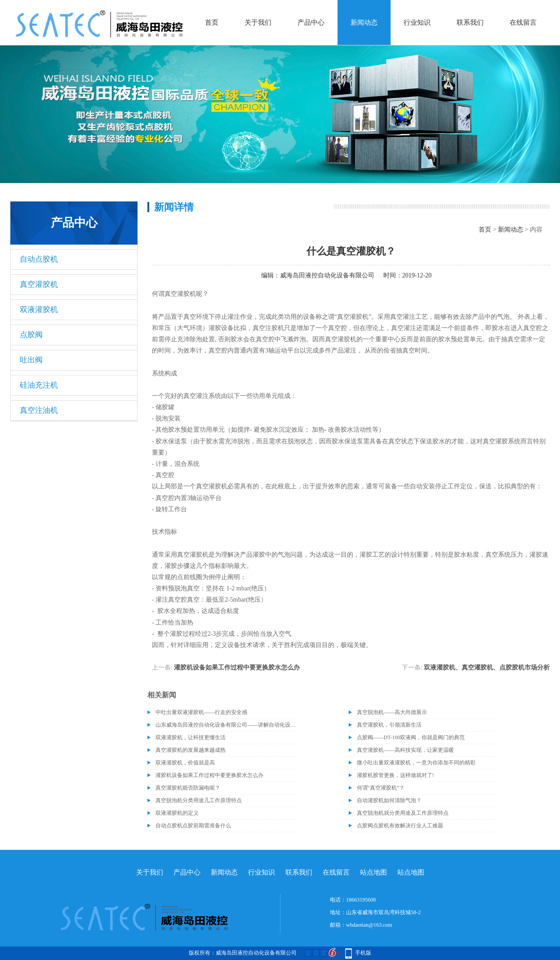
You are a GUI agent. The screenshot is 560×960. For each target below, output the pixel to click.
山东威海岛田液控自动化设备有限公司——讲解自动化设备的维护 (226, 725)
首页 (212, 22)
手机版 (363, 953)
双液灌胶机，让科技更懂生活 (191, 737)
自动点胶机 (39, 259)
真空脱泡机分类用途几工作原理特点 (199, 800)
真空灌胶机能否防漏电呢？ (188, 788)
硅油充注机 (39, 385)
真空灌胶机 (39, 284)
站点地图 (373, 872)
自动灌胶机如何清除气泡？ (389, 800)
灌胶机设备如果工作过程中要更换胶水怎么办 (237, 668)
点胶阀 (31, 335)
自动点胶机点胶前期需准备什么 (193, 826)
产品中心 (311, 22)
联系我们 (470, 22)
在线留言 (523, 22)
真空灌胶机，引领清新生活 (389, 725)
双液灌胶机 (39, 310)
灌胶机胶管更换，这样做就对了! (396, 775)
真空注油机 (39, 410)
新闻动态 (364, 22)
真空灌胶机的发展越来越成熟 (191, 750)
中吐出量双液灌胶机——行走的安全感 (201, 712)
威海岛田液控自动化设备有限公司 (327, 275)
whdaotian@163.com (369, 925)
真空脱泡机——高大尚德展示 (392, 712)
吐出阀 (31, 360)
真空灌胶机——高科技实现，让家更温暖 (405, 750)
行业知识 (417, 22)
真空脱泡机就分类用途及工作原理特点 (403, 813)
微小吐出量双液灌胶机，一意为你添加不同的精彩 (416, 763)
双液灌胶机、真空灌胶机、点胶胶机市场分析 (487, 668)
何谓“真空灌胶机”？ (381, 788)
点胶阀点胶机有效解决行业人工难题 (400, 826)
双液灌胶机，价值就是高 (185, 763)
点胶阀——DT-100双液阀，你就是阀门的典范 (411, 737)
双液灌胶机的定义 (177, 813)
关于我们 (258, 22)
